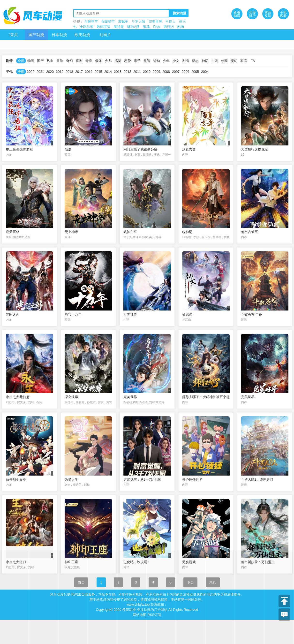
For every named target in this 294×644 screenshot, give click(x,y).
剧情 (186, 61)
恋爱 (128, 61)
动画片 (105, 35)
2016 (89, 72)
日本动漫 (59, 35)
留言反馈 (268, 14)
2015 (98, 72)
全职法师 (87, 27)
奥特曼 (119, 27)
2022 (31, 72)
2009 (156, 72)
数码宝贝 (104, 27)
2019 (60, 72)
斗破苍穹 (91, 22)
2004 (205, 72)
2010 (147, 72)
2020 (50, 72)
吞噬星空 (108, 22)
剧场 (181, 27)
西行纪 (169, 27)
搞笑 (118, 61)
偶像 (98, 61)
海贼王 (123, 22)
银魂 (146, 27)
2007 (176, 72)
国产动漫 (36, 35)
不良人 (171, 22)
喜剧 (79, 61)
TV (253, 61)
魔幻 (234, 61)
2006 (185, 72)
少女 (176, 61)
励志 (195, 61)
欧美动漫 (82, 35)
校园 (224, 61)
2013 (118, 72)
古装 (215, 61)
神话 (205, 61)
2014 (108, 72)
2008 (166, 72)
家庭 (244, 61)
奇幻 (69, 61)
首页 (13, 35)
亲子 (137, 61)
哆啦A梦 (133, 27)
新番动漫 (237, 14)
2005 (195, 72)
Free (157, 27)
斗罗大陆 (138, 22)
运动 (157, 61)
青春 (89, 61)
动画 (31, 61)
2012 (127, 72)
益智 (147, 61)
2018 (69, 72)
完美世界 (155, 22)
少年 (166, 61)
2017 (79, 72)
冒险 (60, 61)
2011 (137, 72)
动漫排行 (252, 14)
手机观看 (283, 14)
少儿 (108, 61)
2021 (40, 72)
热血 (50, 61)
